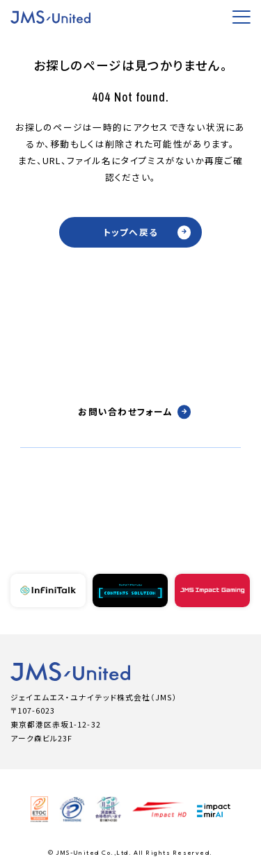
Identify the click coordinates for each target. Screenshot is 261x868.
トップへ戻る (147, 232)
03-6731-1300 (131, 509)
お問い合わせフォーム (134, 412)
